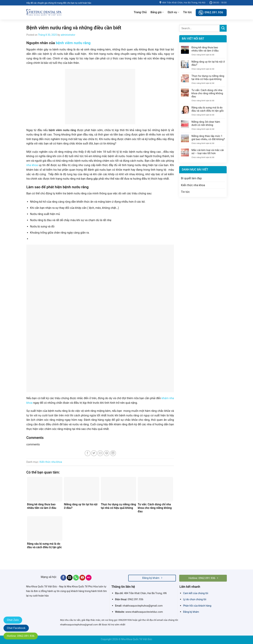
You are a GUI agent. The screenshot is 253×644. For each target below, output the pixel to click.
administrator (68, 35)
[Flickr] (89, 578)
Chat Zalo (13, 620)
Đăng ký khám (191, 612)
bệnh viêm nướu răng (73, 43)
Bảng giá (157, 12)
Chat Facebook (16, 628)
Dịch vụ (173, 12)
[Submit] (223, 28)
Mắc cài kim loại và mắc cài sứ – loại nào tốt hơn (208, 152)
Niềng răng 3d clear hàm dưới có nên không (206, 123)
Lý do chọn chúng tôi (195, 599)
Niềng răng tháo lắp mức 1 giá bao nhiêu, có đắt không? (208, 138)
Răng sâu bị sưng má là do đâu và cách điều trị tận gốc (208, 109)
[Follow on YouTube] (82, 578)
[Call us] (76, 578)
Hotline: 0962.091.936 (21, 636)
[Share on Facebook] (88, 453)
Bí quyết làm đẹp (191, 178)
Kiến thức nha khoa (51, 462)
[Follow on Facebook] (63, 578)
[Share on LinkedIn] (113, 453)
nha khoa (32, 165)
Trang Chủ (140, 12)
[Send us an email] (70, 578)
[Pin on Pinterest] (107, 453)
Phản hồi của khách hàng (197, 606)
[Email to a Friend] (100, 453)
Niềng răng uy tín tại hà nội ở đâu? (208, 63)
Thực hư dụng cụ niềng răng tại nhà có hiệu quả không (208, 78)
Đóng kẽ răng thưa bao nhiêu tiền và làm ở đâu (205, 49)
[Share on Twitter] (94, 453)
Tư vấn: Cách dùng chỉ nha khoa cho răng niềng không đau (207, 93)
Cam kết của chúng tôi (196, 593)
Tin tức (187, 12)
